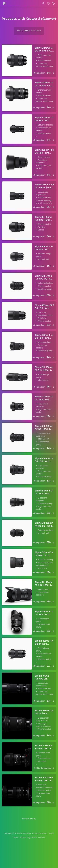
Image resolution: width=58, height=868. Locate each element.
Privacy (23, 838)
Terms (16, 838)
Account (42, 838)
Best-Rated (36, 31)
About (52, 833)
